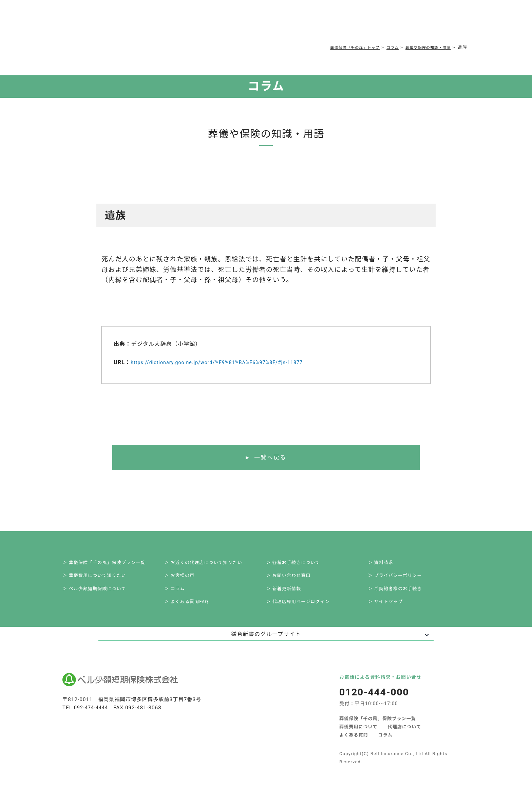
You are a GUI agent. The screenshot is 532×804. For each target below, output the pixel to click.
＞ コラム (179, 594)
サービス (122, 24)
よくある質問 (224, 24)
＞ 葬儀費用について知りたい (100, 579)
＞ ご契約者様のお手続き (401, 594)
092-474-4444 (92, 716)
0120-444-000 (392, 25)
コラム (263, 24)
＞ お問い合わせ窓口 (294, 579)
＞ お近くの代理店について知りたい (210, 564)
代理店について (405, 734)
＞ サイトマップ (390, 609)
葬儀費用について (173, 24)
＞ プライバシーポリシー (401, 579)
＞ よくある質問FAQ (192, 609)
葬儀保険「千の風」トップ (341, 47)
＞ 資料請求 (385, 564)
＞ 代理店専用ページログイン (304, 609)
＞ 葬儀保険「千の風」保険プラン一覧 (111, 564)
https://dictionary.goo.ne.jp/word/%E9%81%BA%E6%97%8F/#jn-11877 (228, 362)
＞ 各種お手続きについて (299, 564)
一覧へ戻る (270, 457)
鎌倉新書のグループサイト (266, 642)
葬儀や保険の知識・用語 (424, 47)
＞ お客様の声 (184, 579)
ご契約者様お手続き (309, 24)
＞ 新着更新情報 (289, 594)
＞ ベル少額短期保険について (100, 594)
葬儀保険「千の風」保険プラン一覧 (378, 726)
